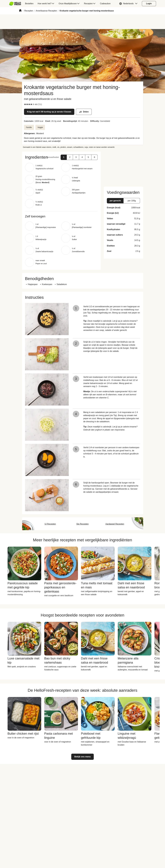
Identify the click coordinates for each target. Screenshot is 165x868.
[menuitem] (16, 4)
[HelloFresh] (15, 4)
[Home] (20, 11)
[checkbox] (25, 104)
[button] (129, 4)
